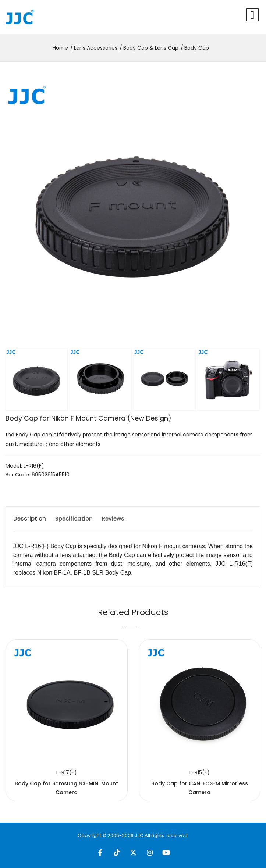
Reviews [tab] (113, 519)
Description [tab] (30, 519)
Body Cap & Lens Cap (151, 48)
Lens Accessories (96, 48)
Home (60, 48)
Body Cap (197, 48)
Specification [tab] (74, 519)
